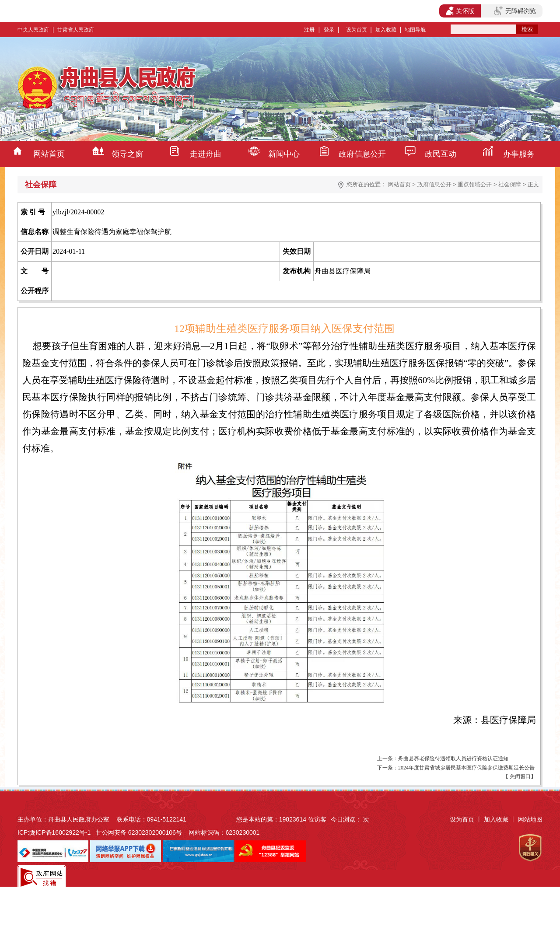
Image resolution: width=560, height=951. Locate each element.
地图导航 (415, 30)
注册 (309, 30)
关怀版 (460, 11)
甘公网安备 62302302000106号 (139, 832)
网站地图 (530, 819)
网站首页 (49, 154)
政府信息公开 (362, 154)
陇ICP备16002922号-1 (60, 832)
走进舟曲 (206, 154)
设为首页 (357, 30)
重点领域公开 (475, 184)
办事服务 (519, 154)
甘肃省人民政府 (76, 30)
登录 (329, 30)
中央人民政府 (33, 30)
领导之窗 (127, 154)
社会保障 (510, 184)
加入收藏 (386, 30)
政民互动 (441, 154)
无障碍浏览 (515, 11)
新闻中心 (284, 154)
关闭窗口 (520, 776)
